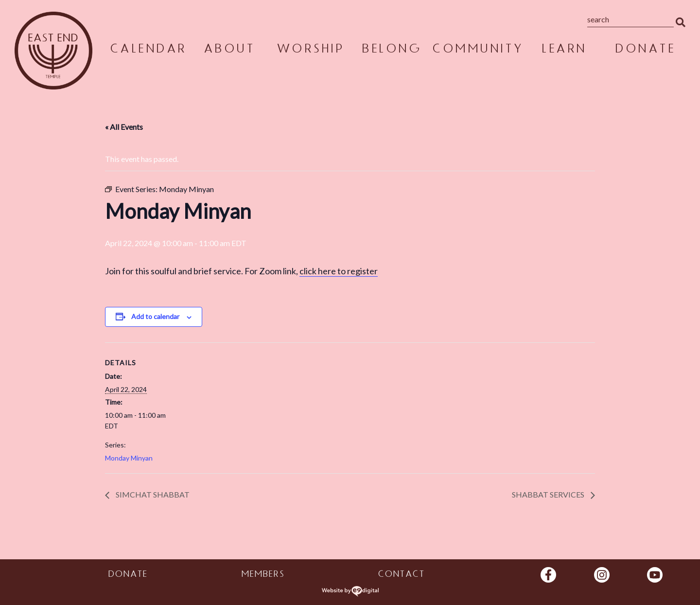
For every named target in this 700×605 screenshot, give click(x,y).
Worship (310, 50)
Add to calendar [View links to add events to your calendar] (155, 316)
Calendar (148, 50)
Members (263, 575)
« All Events (124, 127)
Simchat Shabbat (152, 494)
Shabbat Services (549, 494)
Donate (645, 50)
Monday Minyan (129, 458)
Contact (401, 575)
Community (477, 50)
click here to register (339, 271)
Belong (391, 50)
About (229, 50)
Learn (564, 50)
